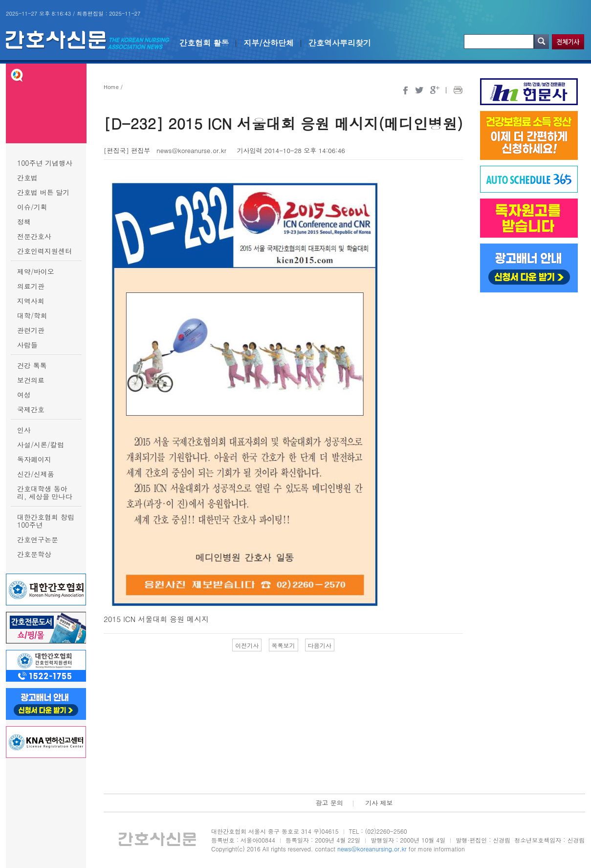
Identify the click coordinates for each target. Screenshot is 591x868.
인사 (24, 430)
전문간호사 (34, 236)
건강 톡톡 (32, 365)
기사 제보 (379, 803)
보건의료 (31, 380)
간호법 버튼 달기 (43, 192)
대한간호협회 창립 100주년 (46, 521)
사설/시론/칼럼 (41, 445)
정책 (24, 222)
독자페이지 (34, 459)
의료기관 (31, 286)
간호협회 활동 (204, 43)
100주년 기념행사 (45, 163)
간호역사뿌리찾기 (340, 43)
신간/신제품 (36, 474)
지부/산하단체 (269, 43)
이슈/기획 (32, 207)
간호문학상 (34, 554)
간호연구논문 (38, 539)
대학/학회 (32, 315)
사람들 (27, 345)
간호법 (27, 178)
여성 (24, 395)
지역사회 (31, 301)
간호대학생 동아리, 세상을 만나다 (45, 492)
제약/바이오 (36, 271)
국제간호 (31, 409)
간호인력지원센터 (44, 251)
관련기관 (31, 330)
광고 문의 (329, 803)
